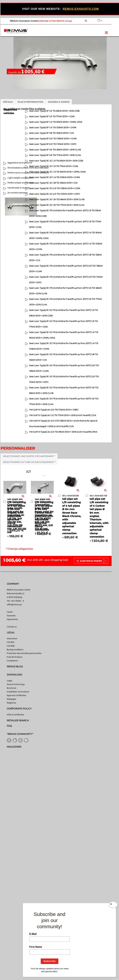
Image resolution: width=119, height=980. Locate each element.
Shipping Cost (59, 560)
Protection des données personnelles (24, 653)
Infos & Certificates (15, 715)
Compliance (12, 661)
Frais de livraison (15, 657)
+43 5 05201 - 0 (17, 601)
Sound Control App (16, 684)
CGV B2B (11, 646)
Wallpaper (12, 699)
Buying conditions (15, 649)
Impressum (12, 638)
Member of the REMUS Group (56, 21)
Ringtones (11, 703)
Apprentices (12, 619)
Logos (10, 681)
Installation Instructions (18, 692)
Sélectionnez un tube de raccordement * (29, 462)
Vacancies (11, 616)
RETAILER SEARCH (18, 720)
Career (10, 612)
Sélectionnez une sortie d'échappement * (29, 456)
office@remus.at (14, 604)
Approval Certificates (16, 695)
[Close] (113, 905)
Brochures (12, 688)
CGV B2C (11, 642)
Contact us (12, 627)
